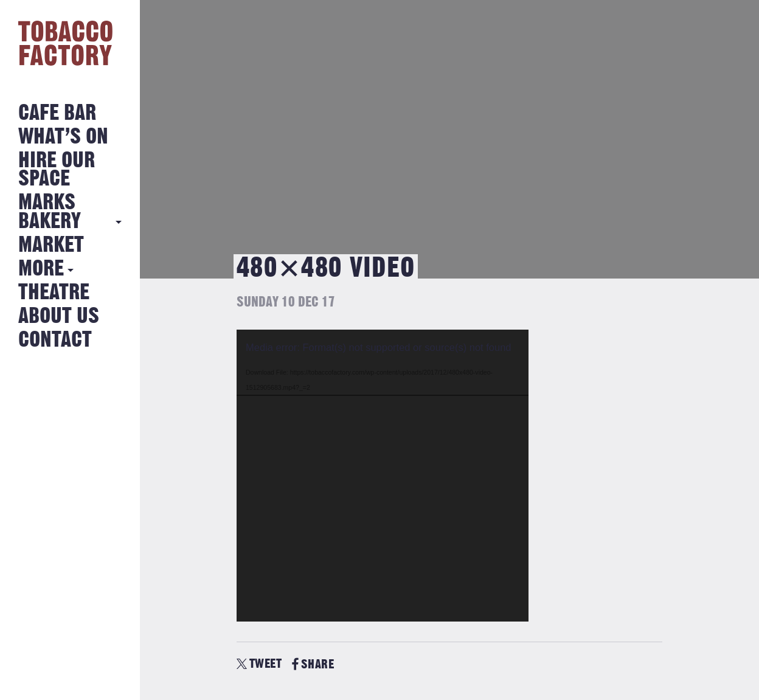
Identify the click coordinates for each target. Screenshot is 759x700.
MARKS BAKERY (50, 212)
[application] (383, 476)
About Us (59, 317)
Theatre (54, 293)
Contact (55, 340)
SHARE (313, 664)
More (41, 269)
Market (51, 245)
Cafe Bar (57, 113)
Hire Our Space (57, 170)
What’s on (63, 137)
